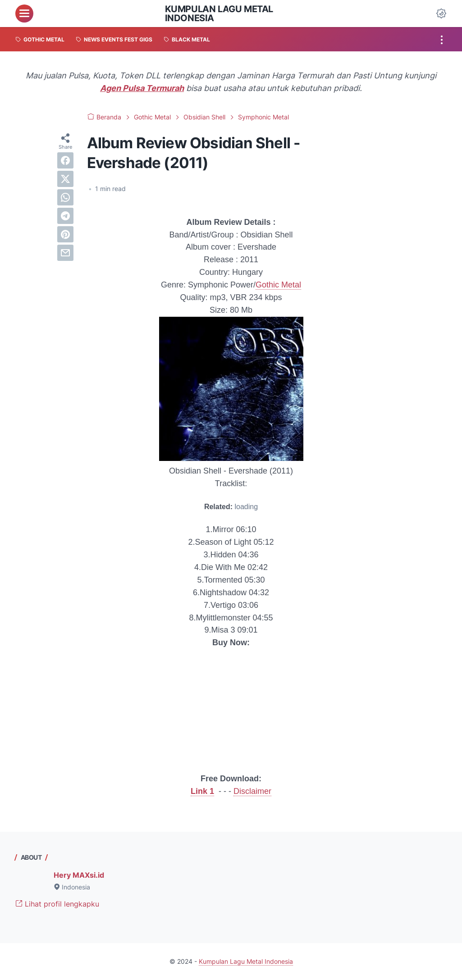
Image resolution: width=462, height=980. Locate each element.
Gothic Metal (278, 285)
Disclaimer (252, 791)
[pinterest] (65, 234)
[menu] (24, 14)
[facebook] (65, 160)
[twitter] (65, 179)
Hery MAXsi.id (79, 875)
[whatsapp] (65, 197)
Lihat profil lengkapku (57, 904)
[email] (65, 253)
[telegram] (65, 216)
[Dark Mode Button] (441, 14)
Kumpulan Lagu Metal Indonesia (219, 14)
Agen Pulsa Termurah (142, 88)
